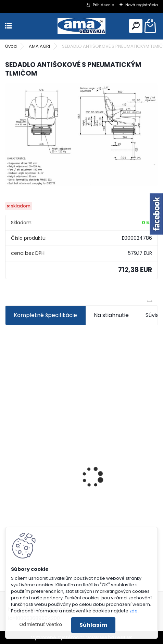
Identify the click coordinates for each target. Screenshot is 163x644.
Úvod (11, 46)
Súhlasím (93, 625)
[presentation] (9, 465)
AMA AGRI (39, 46)
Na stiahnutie (111, 315)
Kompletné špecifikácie (45, 315)
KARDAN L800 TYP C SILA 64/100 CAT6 (60, 515)
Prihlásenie (103, 5)
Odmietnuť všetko (41, 625)
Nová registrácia (142, 5)
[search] (136, 26)
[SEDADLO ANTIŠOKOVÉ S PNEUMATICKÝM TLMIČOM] (81, 135)
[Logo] (81, 26)
